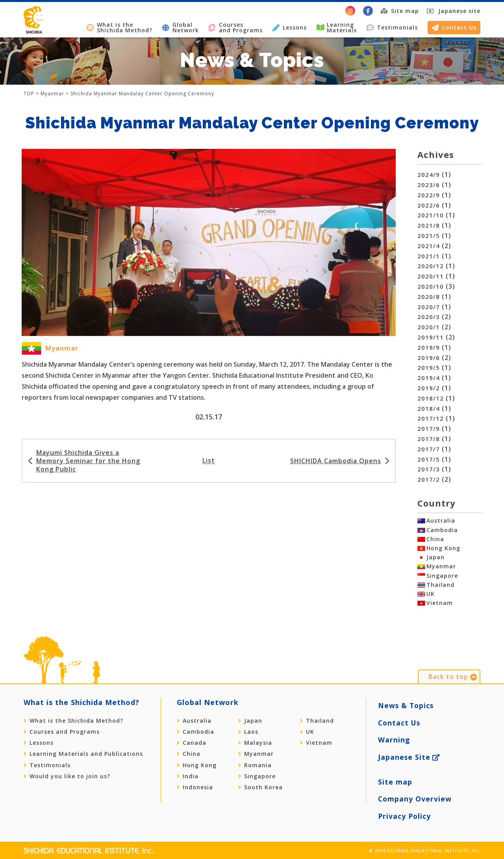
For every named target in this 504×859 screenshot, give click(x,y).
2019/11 (429, 337)
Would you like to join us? (67, 796)
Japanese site (459, 11)
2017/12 (429, 418)
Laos (248, 751)
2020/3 (427, 317)
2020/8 (427, 297)
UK (431, 610)
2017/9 (427, 429)
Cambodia (442, 532)
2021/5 (427, 236)
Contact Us (454, 27)
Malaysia (255, 763)
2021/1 (427, 256)
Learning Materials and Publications (83, 774)
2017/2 (427, 480)
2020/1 (427, 327)
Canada (192, 763)
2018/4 (427, 409)
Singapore (442, 588)
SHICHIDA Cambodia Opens (336, 458)
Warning (394, 750)
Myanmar (441, 576)
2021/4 (427, 246)
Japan (435, 565)
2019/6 (427, 358)
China (435, 543)
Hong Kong (443, 554)
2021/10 (429, 215)
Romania (255, 785)
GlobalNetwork (181, 27)
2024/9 (427, 175)
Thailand (440, 599)
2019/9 (427, 348)
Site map (400, 11)
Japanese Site (409, 764)
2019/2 (427, 388)
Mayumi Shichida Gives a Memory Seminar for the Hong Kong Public (88, 458)
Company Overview (415, 797)
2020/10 (429, 287)
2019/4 (427, 378)
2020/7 (427, 307)
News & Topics (407, 722)
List (209, 458)
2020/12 (429, 266)
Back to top (453, 696)
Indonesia (195, 807)
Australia (441, 521)
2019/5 (427, 368)
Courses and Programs (236, 27)
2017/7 (427, 449)
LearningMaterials (337, 27)
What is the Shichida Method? (120, 27)
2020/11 (429, 276)
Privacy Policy (405, 811)
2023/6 (427, 185)
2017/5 (427, 459)
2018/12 (429, 398)
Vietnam (440, 621)
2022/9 (427, 195)
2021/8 (427, 225)
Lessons (290, 27)
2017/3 (427, 469)
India (188, 796)
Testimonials (392, 27)
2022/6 (427, 205)
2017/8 (427, 439)
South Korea (260, 807)
